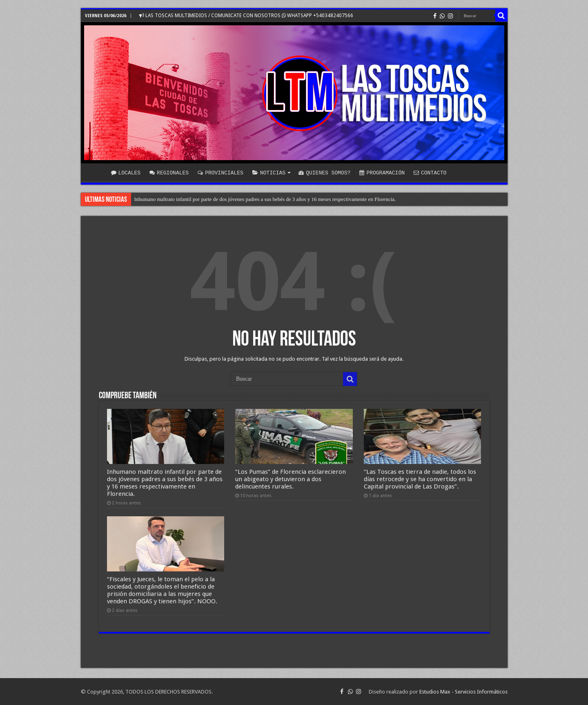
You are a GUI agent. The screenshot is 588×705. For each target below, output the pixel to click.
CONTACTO (430, 173)
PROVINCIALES (220, 173)
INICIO (96, 172)
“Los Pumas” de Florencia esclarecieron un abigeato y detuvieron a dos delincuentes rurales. (291, 479)
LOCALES (126, 173)
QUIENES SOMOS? (324, 173)
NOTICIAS (269, 173)
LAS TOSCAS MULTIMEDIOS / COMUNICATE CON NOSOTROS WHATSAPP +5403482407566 (246, 16)
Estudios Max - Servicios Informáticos (463, 692)
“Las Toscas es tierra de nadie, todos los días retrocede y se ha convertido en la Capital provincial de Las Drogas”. (420, 479)
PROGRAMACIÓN (382, 173)
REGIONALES (169, 173)
